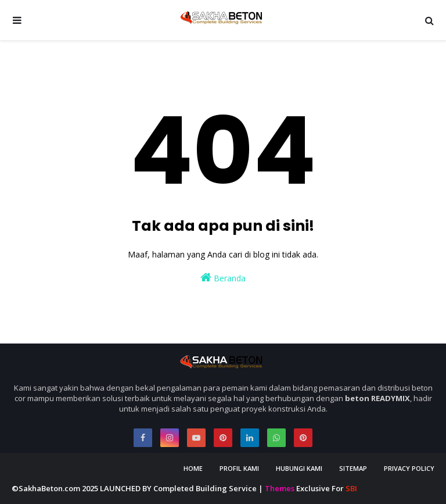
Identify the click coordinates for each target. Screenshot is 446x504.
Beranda (223, 278)
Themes (280, 488)
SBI (351, 488)
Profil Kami (239, 468)
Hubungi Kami (299, 468)
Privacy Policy (409, 468)
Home (193, 468)
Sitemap (353, 468)
